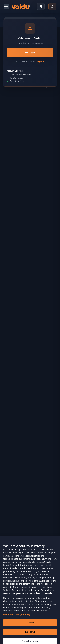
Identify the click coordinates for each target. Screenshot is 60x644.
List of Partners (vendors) (17, 616)
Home (18, 40)
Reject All (30, 634)
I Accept (30, 624)
